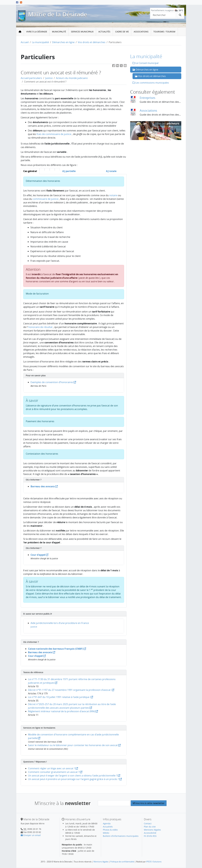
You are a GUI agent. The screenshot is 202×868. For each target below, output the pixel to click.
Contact (148, 823)
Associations (141, 32)
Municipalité (59, 32)
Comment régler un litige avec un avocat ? (53, 768)
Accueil (25, 42)
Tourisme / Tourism (164, 32)
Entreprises (148, 98)
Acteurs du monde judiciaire (72, 78)
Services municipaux (82, 32)
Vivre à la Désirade (37, 32)
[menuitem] (37, 32)
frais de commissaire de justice (54, 134)
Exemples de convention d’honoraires (53, 382)
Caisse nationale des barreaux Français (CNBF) (57, 649)
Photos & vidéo (110, 830)
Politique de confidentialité (122, 862)
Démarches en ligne (63, 42)
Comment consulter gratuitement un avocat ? (55, 772)
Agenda (107, 823)
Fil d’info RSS (150, 836)
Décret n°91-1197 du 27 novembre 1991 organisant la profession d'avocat (71, 690)
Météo (106, 833)
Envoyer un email (31, 835)
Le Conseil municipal (145, 63)
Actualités (104, 32)
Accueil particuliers (31, 78)
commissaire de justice (46, 199)
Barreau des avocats (44, 486)
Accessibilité (150, 833)
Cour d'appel (39, 555)
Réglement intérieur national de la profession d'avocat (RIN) (63, 711)
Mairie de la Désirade (58, 14)
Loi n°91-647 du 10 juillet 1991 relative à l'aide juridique (61, 697)
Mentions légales (152, 830)
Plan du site (150, 827)
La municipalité (40, 42)
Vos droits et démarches (92, 42)
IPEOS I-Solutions (154, 862)
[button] (125, 66)
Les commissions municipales (151, 83)
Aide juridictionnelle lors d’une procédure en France (60, 623)
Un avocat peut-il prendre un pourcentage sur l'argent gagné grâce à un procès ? (75, 779)
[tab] (30, 171)
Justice (49, 78)
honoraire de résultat (40, 327)
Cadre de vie (122, 32)
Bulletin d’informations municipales (121, 836)
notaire (113, 195)
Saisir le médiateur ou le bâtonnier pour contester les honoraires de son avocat (74, 745)
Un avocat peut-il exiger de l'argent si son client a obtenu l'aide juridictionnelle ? (74, 776)
